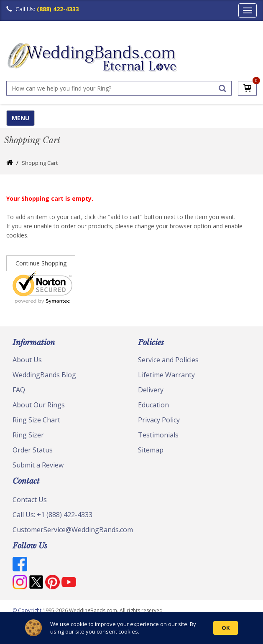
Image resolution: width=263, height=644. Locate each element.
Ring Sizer (28, 435)
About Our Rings (39, 405)
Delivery (151, 390)
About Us (27, 360)
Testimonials (158, 435)
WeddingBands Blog (44, 375)
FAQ (19, 390)
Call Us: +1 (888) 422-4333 (52, 515)
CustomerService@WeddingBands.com (73, 530)
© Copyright (28, 610)
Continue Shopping (41, 263)
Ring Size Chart (36, 420)
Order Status (33, 450)
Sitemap (151, 450)
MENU (20, 118)
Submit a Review (38, 465)
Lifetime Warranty (166, 375)
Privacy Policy (159, 420)
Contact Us (30, 500)
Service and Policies (168, 360)
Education (153, 405)
